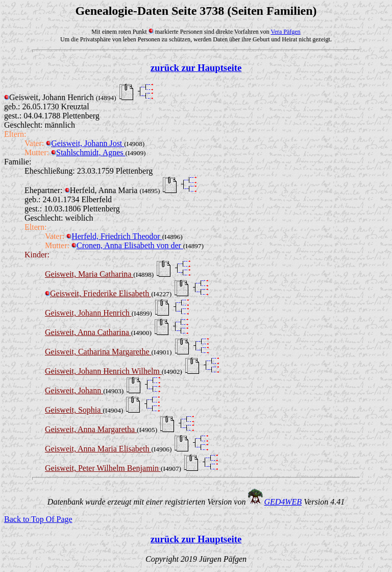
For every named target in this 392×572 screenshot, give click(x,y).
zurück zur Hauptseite (196, 68)
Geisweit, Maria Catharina (89, 274)
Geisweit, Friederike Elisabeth (98, 293)
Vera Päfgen (285, 32)
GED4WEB (283, 502)
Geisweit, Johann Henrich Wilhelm (103, 371)
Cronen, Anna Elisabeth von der (127, 245)
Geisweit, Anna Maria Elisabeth (98, 449)
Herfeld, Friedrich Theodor (114, 236)
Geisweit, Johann (74, 390)
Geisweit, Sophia (74, 410)
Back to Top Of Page (38, 519)
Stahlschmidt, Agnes (88, 152)
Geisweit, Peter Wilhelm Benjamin (103, 468)
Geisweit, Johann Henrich (88, 313)
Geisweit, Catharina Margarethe (98, 352)
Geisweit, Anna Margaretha (91, 429)
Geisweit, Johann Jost (85, 143)
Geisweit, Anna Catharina (88, 332)
